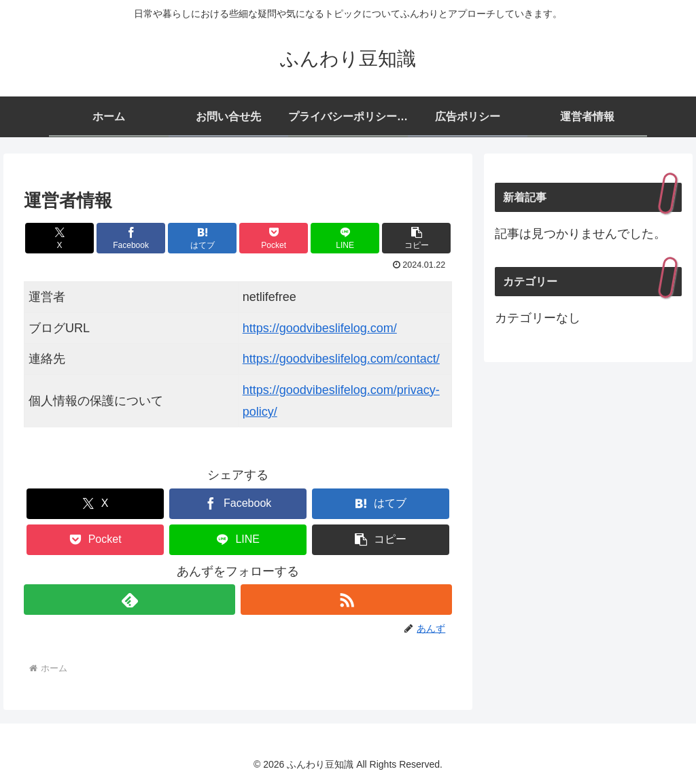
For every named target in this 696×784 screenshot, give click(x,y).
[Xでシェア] (59, 238)
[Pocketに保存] (274, 238)
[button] (416, 238)
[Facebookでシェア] (131, 238)
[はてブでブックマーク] (202, 238)
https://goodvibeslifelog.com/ (320, 328)
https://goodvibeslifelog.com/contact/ (341, 359)
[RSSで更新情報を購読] (346, 600)
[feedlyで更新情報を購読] (129, 600)
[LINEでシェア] (345, 238)
